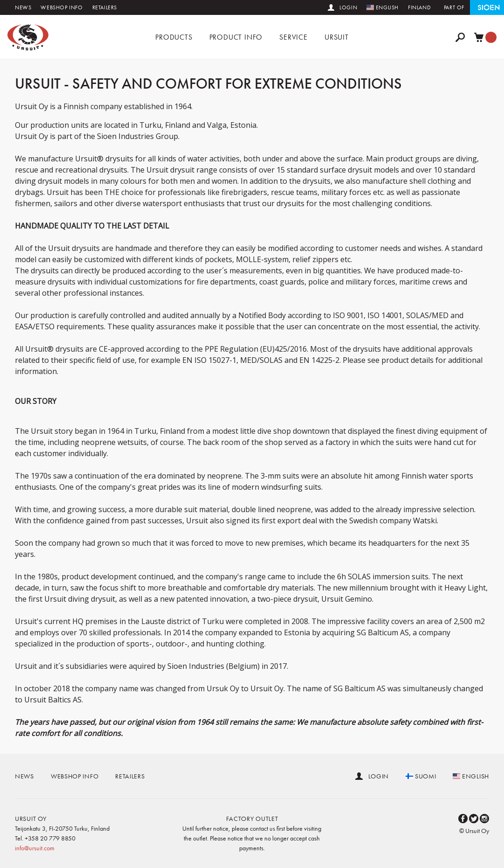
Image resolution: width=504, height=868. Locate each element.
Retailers (105, 7)
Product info (236, 37)
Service (293, 37)
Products (174, 37)
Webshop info (62, 7)
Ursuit (337, 37)
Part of (454, 7)
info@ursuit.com (35, 848)
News (23, 7)
